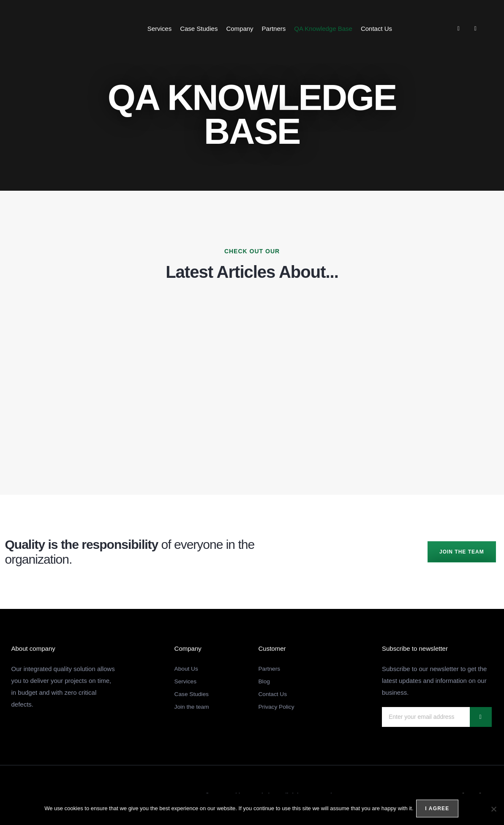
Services (160, 29)
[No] (493, 810)
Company (240, 29)
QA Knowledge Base (323, 29)
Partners (274, 29)
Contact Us (376, 29)
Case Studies (199, 29)
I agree (439, 810)
